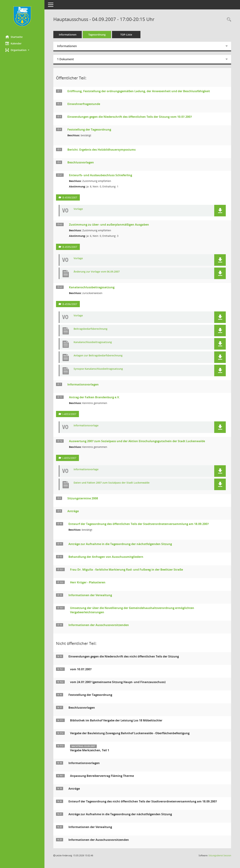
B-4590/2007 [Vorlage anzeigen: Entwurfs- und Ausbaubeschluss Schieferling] (70, 197)
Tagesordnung (97, 35)
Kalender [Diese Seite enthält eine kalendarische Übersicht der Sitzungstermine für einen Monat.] (13, 43)
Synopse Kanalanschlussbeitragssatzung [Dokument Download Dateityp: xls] (98, 369)
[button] (22, 50)
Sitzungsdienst (220, 855)
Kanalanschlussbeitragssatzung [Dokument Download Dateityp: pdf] (93, 342)
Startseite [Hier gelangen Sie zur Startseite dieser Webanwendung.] (14, 37)
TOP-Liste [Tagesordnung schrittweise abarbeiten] (126, 35)
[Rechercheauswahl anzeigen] (228, 20)
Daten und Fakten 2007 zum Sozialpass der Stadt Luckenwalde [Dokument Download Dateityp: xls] (112, 483)
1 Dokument (65, 59)
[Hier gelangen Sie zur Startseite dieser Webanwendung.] (22, 16)
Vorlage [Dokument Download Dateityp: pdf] (78, 209)
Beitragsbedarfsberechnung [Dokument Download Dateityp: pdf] (90, 329)
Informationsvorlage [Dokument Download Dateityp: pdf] (86, 426)
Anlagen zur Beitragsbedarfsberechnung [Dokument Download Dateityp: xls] (98, 356)
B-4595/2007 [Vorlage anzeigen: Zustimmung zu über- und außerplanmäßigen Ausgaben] (70, 247)
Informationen (68, 35)
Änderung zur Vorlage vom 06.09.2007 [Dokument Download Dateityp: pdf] (97, 272)
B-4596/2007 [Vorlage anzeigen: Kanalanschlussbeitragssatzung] (70, 304)
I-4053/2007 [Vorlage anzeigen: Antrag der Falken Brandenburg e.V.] (69, 414)
